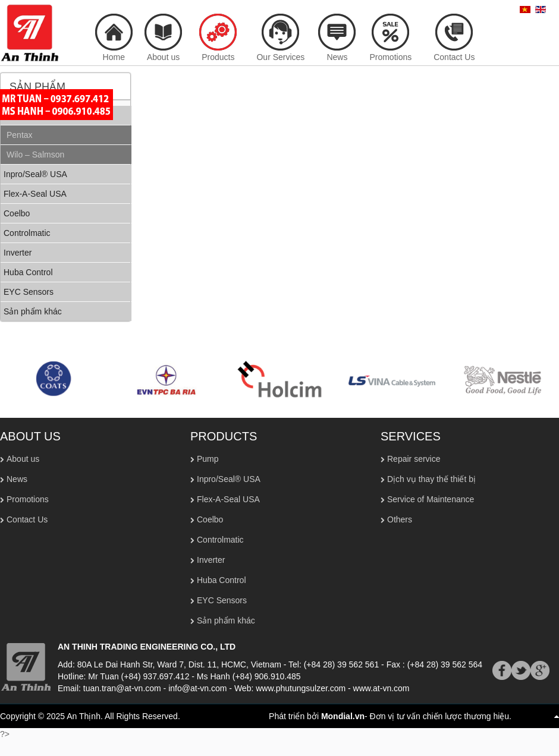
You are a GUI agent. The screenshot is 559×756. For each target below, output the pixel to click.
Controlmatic (220, 540)
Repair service (414, 459)
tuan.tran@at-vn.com (122, 688)
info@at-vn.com (197, 688)
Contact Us (27, 519)
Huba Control (222, 580)
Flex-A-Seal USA (228, 499)
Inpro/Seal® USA (229, 479)
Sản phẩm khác (226, 620)
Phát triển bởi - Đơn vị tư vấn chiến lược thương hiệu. (390, 716)
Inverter (211, 560)
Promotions (28, 499)
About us (23, 459)
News (17, 479)
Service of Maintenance (431, 499)
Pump (208, 459)
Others (400, 519)
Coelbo (210, 519)
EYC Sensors (222, 600)
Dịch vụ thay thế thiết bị (431, 479)
